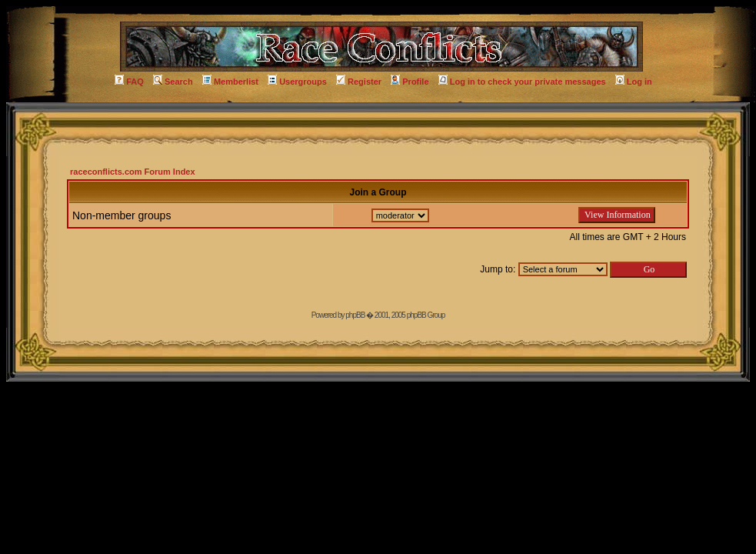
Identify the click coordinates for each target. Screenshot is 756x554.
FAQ (129, 82)
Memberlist (230, 82)
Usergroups (297, 82)
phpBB (355, 315)
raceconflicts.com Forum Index (133, 172)
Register (359, 82)
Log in (634, 82)
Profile (410, 82)
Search (173, 82)
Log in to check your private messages (522, 82)
